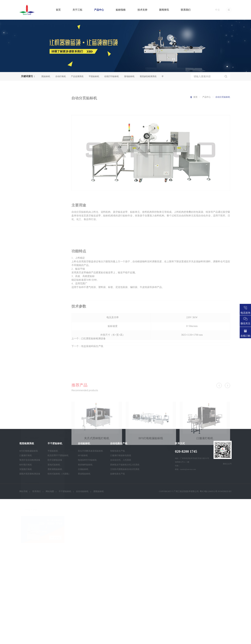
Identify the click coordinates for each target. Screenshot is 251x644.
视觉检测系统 (32, 229)
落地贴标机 (131, 76)
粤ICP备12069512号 (209, 491)
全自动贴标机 (82, 491)
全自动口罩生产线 (35, 301)
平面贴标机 (95, 76)
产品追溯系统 (79, 76)
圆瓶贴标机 (46, 76)
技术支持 (142, 10)
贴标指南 (121, 10)
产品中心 (99, 10)
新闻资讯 (164, 10)
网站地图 (50, 491)
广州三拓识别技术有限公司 (186, 491)
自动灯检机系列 (33, 274)
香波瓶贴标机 (84, 474)
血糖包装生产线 (117, 474)
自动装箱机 (31, 292)
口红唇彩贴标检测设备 (93, 344)
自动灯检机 (62, 76)
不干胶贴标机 (32, 238)
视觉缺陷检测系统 (150, 76)
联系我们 (186, 10)
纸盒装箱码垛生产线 (92, 352)
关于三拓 (77, 10)
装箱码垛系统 (32, 256)
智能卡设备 (31, 310)
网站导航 (24, 491)
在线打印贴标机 (113, 76)
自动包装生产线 (33, 265)
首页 (58, 10)
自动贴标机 (31, 247)
